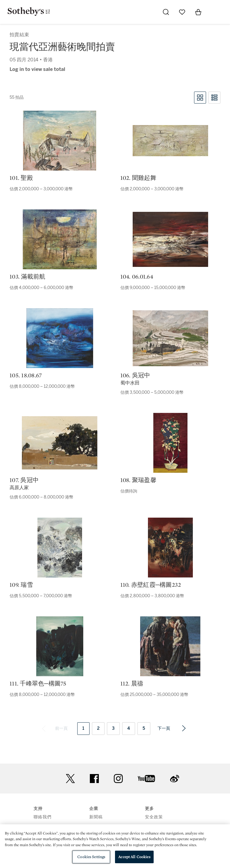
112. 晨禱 (132, 683)
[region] (115, 846)
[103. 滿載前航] (60, 239)
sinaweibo (175, 779)
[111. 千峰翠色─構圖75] (60, 646)
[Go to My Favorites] (182, 12)
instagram (118, 779)
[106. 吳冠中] (170, 338)
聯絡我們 (43, 817)
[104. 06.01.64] (170, 239)
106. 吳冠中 (135, 375)
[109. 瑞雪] (60, 548)
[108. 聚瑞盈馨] (170, 443)
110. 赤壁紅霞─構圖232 (151, 585)
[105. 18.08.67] (60, 338)
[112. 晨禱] (170, 646)
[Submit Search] (166, 12)
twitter (70, 779)
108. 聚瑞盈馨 (138, 480)
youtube (146, 779)
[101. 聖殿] (60, 141)
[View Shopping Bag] (198, 12)
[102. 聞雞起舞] (170, 141)
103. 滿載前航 (27, 276)
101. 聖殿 (21, 178)
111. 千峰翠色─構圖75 (38, 683)
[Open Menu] (214, 12)
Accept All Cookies (134, 857)
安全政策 (154, 817)
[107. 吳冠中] (60, 443)
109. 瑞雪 (21, 585)
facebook (94, 779)
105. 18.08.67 (26, 375)
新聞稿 (96, 817)
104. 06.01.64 (137, 276)
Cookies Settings (91, 857)
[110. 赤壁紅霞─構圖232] (170, 548)
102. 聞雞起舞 (138, 178)
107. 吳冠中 (24, 480)
